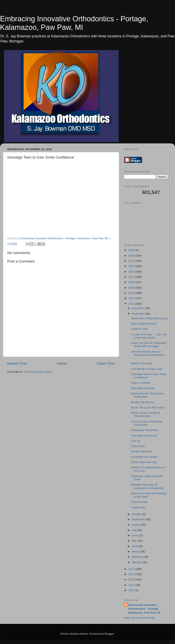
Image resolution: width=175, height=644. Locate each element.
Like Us (136, 441)
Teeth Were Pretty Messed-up (149, 318)
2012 (132, 585)
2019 (132, 288)
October (137, 514)
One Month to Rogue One (147, 369)
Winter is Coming (142, 363)
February (138, 557)
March (136, 551)
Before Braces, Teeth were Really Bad (147, 395)
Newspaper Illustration (145, 430)
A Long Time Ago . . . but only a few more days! (149, 336)
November (138, 314)
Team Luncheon (141, 383)
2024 (132, 261)
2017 (132, 298)
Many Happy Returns (144, 324)
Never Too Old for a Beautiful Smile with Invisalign (149, 345)
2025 (132, 256)
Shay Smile (138, 446)
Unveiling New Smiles (144, 457)
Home (62, 363)
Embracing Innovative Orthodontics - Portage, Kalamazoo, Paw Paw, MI (74, 23)
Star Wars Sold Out (143, 388)
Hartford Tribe (139, 329)
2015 (132, 569)
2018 (132, 293)
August (136, 525)
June (135, 535)
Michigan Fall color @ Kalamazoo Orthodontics (148, 486)
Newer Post (17, 363)
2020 (132, 282)
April (135, 546)
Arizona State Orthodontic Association (147, 423)
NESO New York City (144, 462)
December (138, 308)
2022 (132, 272)
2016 (132, 304)
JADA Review (139, 502)
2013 (132, 580)
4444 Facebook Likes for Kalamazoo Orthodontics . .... (148, 355)
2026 (132, 250)
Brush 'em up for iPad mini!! (148, 408)
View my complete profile (139, 618)
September (139, 519)
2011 (132, 590)
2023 (132, 266)
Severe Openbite (141, 451)
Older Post (106, 363)
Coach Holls (138, 507)
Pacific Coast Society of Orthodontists (145, 414)
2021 (132, 277)
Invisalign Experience (144, 436)
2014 (132, 574)
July (135, 530)
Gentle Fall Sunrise (143, 402)
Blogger (109, 634)
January (137, 562)
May (135, 541)
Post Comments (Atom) (38, 372)
